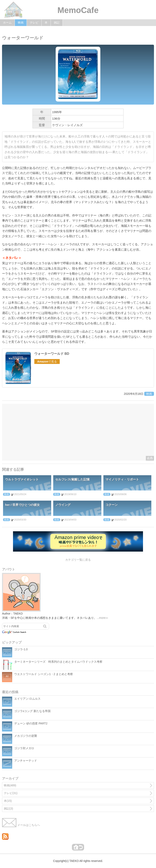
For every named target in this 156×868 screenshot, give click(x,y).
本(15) (8, 801)
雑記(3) (8, 808)
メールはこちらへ (21, 825)
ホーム (7, 23)
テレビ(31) (11, 793)
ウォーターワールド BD (52, 354)
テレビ (34, 23)
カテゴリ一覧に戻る (78, 560)
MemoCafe (78, 10)
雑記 (57, 23)
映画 (21, 23)
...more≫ (103, 618)
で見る (47, 361)
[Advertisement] (78, 432)
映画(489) (10, 785)
